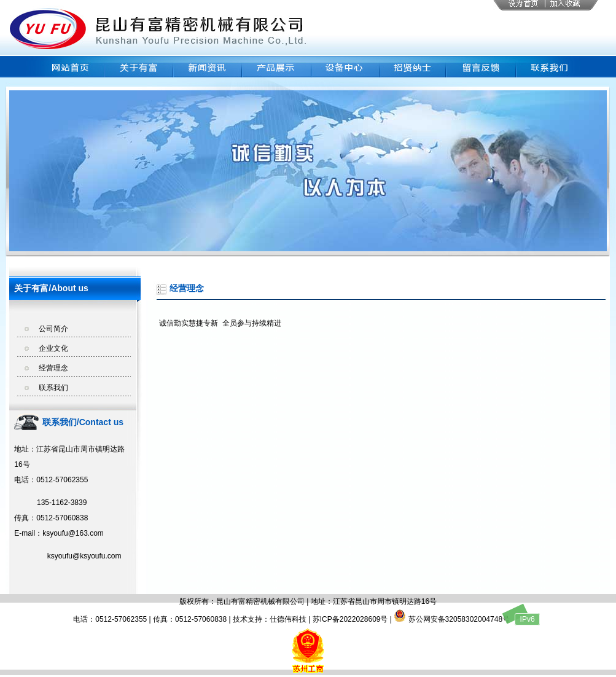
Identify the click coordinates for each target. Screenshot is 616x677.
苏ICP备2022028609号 (350, 619)
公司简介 (53, 329)
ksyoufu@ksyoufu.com (68, 556)
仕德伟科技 (288, 619)
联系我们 (53, 388)
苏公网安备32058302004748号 (452, 619)
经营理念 (53, 368)
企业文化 (53, 348)
